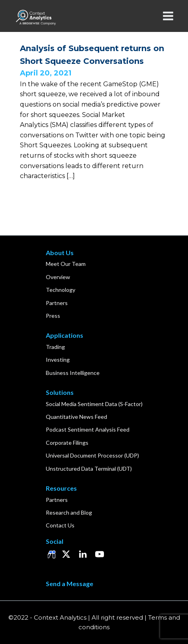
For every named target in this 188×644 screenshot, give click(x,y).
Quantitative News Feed (76, 417)
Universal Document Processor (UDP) (92, 455)
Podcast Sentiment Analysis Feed (88, 429)
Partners (57, 303)
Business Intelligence (73, 373)
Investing (58, 360)
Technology (61, 290)
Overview (58, 277)
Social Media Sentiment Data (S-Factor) (94, 404)
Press (53, 316)
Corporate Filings (67, 443)
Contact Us (60, 525)
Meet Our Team (66, 264)
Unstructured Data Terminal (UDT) (89, 469)
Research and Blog (69, 512)
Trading (55, 347)
